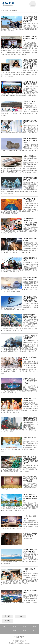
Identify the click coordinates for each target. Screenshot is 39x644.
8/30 (21, 616)
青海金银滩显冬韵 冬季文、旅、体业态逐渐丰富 (30, 19)
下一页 (7, 621)
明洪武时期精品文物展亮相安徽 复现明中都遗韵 (30, 479)
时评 (15, 626)
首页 (5, 626)
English (22, 637)
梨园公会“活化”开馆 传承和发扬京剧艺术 (30, 39)
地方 (34, 631)
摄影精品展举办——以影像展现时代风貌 (30, 381)
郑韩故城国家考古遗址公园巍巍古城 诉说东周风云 (30, 158)
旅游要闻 (13, 10)
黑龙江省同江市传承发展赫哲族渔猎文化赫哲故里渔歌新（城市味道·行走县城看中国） (30, 64)
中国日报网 (5, 10)
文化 (5, 631)
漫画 (15, 631)
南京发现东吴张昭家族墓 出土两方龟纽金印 (30, 140)
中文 (16, 637)
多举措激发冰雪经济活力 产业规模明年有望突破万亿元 (30, 299)
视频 (24, 631)
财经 (34, 626)
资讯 (24, 626)
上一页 (7, 616)
